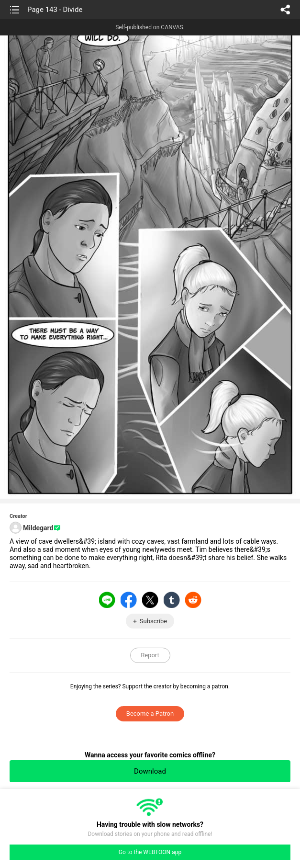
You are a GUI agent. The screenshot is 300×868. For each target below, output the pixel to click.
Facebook (129, 600)
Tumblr (172, 600)
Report (150, 655)
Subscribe (153, 621)
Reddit (193, 600)
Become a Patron (150, 714)
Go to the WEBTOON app (150, 852)
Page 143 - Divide (55, 10)
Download (150, 771)
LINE (107, 600)
